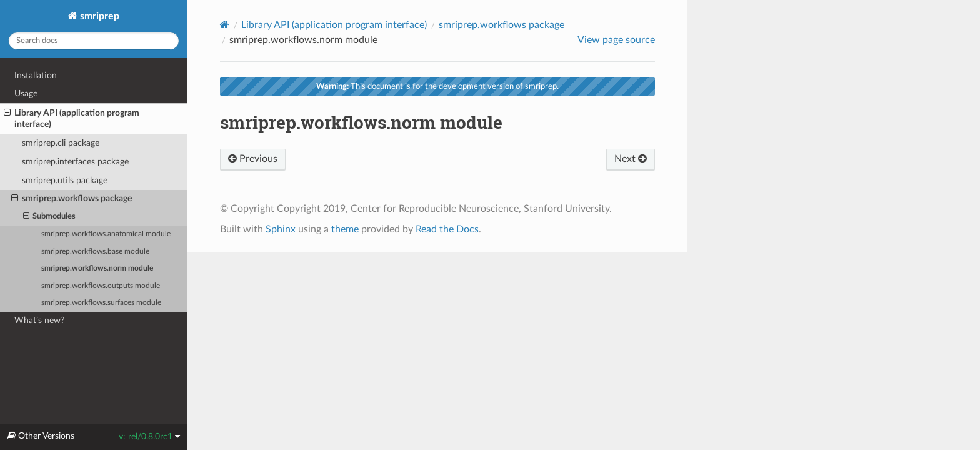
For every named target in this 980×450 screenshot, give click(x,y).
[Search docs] (94, 41)
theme (345, 229)
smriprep (98, 16)
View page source (616, 40)
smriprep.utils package (65, 180)
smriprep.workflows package (72, 199)
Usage (26, 93)
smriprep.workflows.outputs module (101, 286)
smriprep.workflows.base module (95, 252)
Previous (253, 159)
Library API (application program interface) (72, 118)
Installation (36, 75)
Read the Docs (447, 229)
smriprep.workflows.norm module (97, 268)
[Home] (225, 25)
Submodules (50, 217)
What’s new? (39, 320)
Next (631, 159)
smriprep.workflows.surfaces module (101, 303)
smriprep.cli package (61, 143)
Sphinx (281, 229)
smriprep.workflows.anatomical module (106, 234)
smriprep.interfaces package (75, 162)
